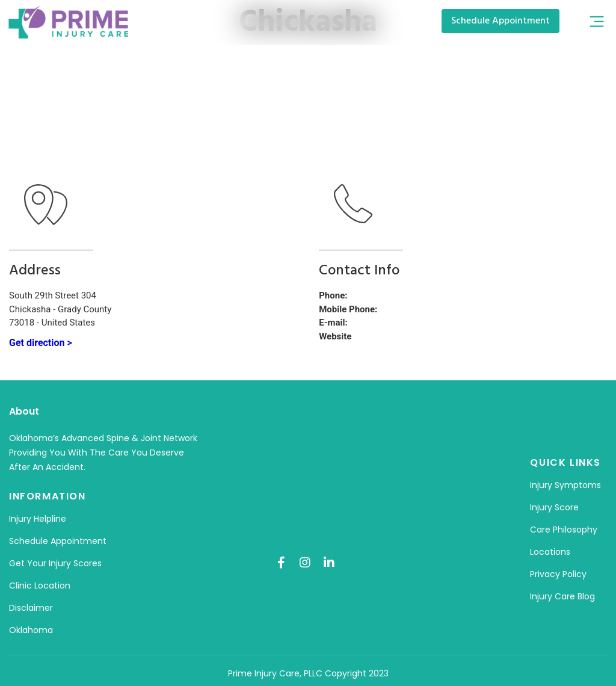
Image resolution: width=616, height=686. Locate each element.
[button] (596, 23)
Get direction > (41, 343)
